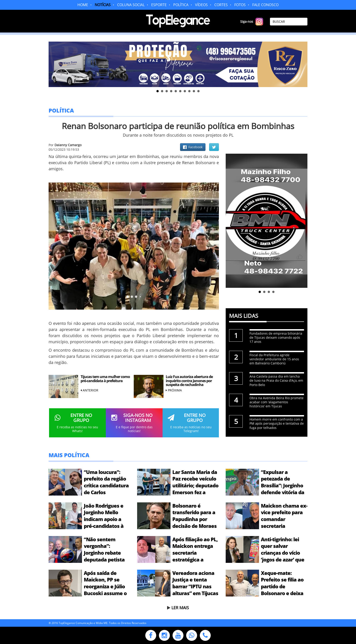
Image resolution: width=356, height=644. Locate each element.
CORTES (221, 5)
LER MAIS (180, 608)
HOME (83, 5)
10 (198, 91)
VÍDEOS (201, 5)
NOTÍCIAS (103, 5)
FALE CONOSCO (265, 5)
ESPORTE (159, 5)
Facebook (193, 147)
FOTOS (240, 5)
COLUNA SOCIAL (131, 5)
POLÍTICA (181, 5)
